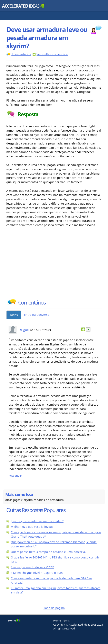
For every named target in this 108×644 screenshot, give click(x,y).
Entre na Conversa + (38, 315)
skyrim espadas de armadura (44, 500)
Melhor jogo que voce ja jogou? (32, 527)
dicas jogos (13, 500)
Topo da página (54, 608)
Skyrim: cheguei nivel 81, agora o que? (37, 573)
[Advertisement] (42, 262)
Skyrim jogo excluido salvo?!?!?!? (32, 567)
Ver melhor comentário (52, 54)
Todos (14, 315)
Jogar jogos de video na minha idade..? (37, 521)
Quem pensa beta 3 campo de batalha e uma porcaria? (48, 552)
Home (57, 620)
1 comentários (21, 54)
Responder (15, 476)
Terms (66, 620)
